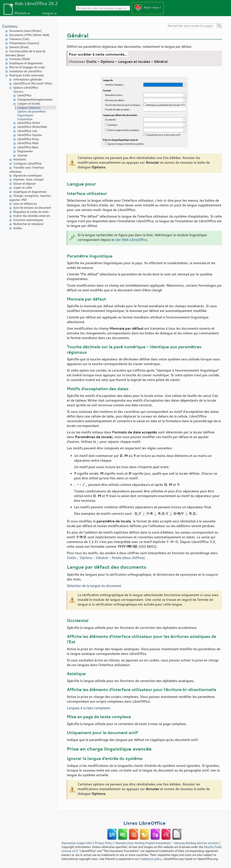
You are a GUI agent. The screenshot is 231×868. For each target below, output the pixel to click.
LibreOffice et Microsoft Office (33, 83)
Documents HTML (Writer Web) (29, 35)
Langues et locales (29, 104)
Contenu (10, 26)
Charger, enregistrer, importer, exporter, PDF (30, 198)
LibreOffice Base (28, 147)
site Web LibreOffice (131, 240)
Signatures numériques (28, 175)
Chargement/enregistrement (35, 100)
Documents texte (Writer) (25, 31)
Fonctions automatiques (28, 220)
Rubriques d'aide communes (27, 75)
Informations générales (28, 79)
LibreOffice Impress (30, 135)
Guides (18, 228)
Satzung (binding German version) (196, 843)
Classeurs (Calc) (19, 39)
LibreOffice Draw (28, 139)
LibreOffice (24, 95)
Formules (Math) (20, 59)
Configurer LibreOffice (27, 164)
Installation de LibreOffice (26, 71)
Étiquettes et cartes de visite (31, 212)
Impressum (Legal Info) (77, 843)
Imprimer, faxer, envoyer (29, 179)
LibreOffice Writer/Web (32, 127)
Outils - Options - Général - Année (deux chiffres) (106, 558)
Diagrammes (25, 151)
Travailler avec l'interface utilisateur (27, 170)
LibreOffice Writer (29, 123)
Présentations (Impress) (24, 43)
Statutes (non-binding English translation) (143, 843)
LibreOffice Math (28, 143)
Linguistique (25, 119)
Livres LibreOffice (144, 823)
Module (20, 13)
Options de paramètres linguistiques (32, 113)
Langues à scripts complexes (89, 708)
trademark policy (151, 859)
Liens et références (25, 204)
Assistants (20, 159)
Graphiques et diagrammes (26, 63)
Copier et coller (23, 188)
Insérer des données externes (32, 216)
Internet (22, 155)
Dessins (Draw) (19, 47)
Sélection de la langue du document (94, 586)
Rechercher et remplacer (28, 224)
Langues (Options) (29, 108)
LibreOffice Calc (27, 131)
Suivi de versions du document (32, 208)
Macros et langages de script (27, 67)
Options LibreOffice (26, 88)
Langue (48, 13)
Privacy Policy (104, 843)
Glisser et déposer (25, 184)
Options (18, 92)
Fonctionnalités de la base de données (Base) (25, 53)
